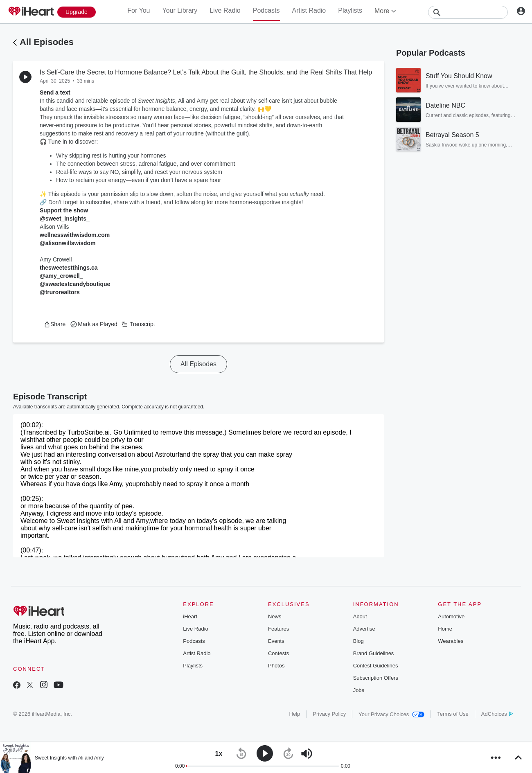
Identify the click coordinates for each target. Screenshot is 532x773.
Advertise (364, 629)
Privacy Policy (329, 714)
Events (276, 641)
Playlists (350, 10)
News (275, 616)
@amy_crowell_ (61, 276)
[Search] (468, 12)
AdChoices (497, 714)
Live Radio (225, 10)
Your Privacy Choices (391, 714)
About (360, 616)
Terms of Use (453, 714)
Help (295, 714)
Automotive (451, 616)
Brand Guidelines (374, 653)
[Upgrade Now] (77, 12)
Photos (276, 666)
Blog (358, 641)
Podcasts (266, 10)
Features (278, 629)
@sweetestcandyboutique (75, 284)
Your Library (180, 10)
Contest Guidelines (376, 666)
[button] (55, 324)
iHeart (190, 616)
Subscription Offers (376, 678)
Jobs (359, 690)
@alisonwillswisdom (68, 243)
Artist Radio (309, 10)
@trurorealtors (60, 292)
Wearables (451, 641)
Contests (278, 653)
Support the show (64, 210)
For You (139, 10)
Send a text (55, 92)
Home (445, 629)
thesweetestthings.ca (69, 268)
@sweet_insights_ (65, 219)
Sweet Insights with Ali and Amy (69, 758)
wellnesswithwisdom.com (75, 235)
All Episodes (47, 42)
